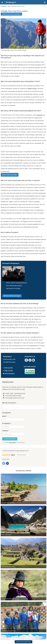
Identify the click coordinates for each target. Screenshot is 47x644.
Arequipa (39, 115)
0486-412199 (8, 368)
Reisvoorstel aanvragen (10, 175)
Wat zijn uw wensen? (9, 403)
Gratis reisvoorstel (10, 439)
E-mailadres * (7, 423)
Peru (2, 58)
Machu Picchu (32, 88)
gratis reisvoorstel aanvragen (11, 14)
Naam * (5, 416)
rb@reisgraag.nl (10, 373)
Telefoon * (6, 431)
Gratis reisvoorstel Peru (23, 642)
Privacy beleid (12, 442)
